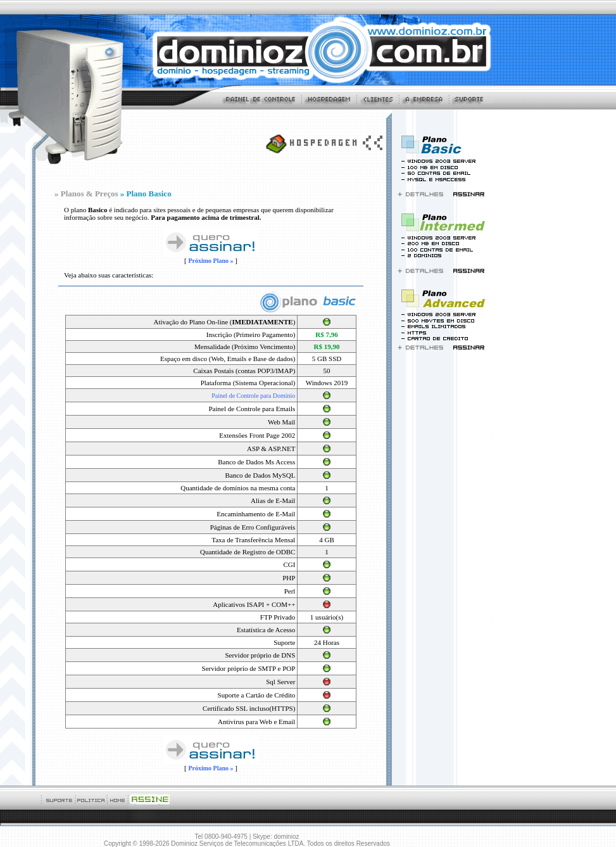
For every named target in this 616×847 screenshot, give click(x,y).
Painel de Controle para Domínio (253, 396)
